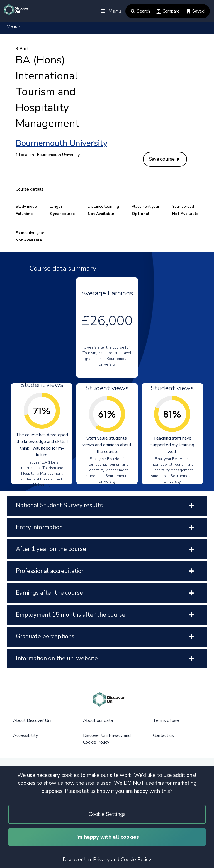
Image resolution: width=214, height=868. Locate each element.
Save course (164, 159)
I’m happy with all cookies (107, 837)
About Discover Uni (32, 720)
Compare (168, 11)
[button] (14, 26)
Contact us (163, 735)
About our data (98, 720)
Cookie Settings (107, 814)
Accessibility (25, 735)
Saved (195, 11)
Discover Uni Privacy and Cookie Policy (107, 860)
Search (140, 11)
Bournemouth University (61, 143)
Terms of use (166, 720)
